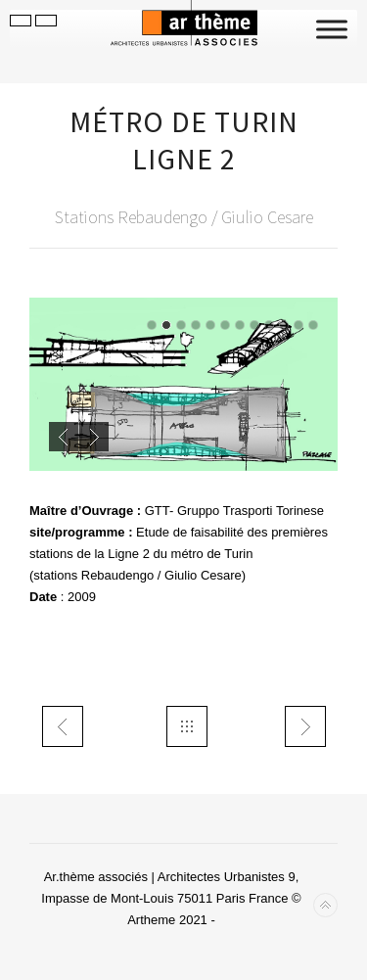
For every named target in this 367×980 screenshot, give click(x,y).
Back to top (325, 905)
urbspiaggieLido (305, 726)
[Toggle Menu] (332, 29)
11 (298, 325)
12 (313, 325)
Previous (64, 437)
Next (94, 437)
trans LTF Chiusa (63, 726)
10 (284, 325)
